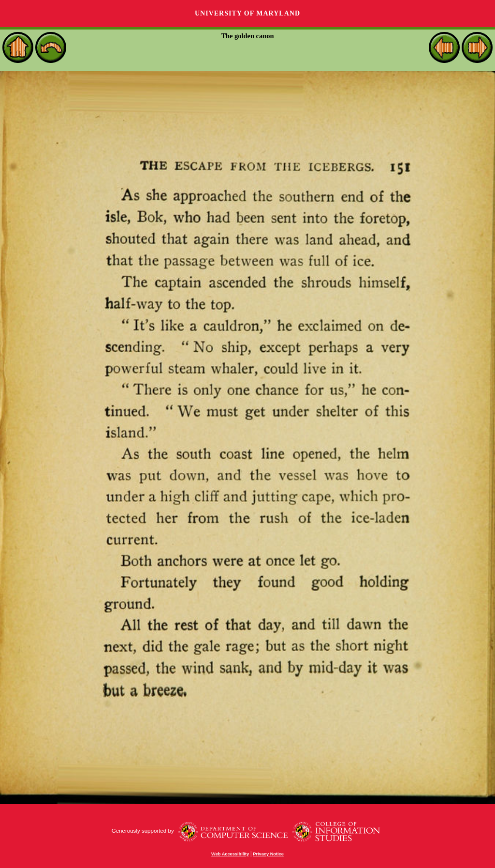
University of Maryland (247, 13)
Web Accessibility (230, 854)
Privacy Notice (268, 854)
